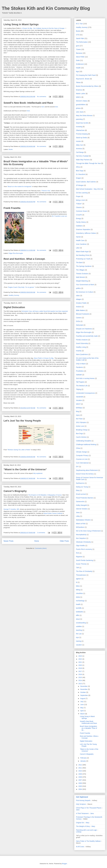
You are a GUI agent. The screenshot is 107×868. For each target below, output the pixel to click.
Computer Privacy (82, 455)
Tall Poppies (80, 382)
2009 (80, 774)
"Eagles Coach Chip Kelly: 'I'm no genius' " (21, 287)
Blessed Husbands (83, 314)
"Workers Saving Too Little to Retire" (19, 450)
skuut (78, 619)
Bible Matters (81, 310)
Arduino (79, 307)
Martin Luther (81, 94)
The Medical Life (82, 386)
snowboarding (81, 623)
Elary (78, 490)
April (82, 711)
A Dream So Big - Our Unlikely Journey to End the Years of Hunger (43, 28)
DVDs (78, 321)
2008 (80, 777)
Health (78, 68)
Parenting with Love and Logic (86, 830)
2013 (80, 684)
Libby (78, 516)
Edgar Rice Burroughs (16, 253)
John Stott (80, 112)
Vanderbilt (79, 397)
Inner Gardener (81, 244)
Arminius (79, 149)
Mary (88, 823)
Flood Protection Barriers (85, 498)
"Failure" (79, 204)
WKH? (78, 404)
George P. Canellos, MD (11, 509)
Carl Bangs (80, 152)
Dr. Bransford (81, 174)
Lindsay (79, 832)
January (83, 761)
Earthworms (80, 483)
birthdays (79, 408)
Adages (79, 299)
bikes (78, 586)
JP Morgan (80, 185)
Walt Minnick (80, 277)
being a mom (81, 200)
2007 (80, 780)
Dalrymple (80, 325)
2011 (80, 768)
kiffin (78, 615)
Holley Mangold (81, 505)
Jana (78, 810)
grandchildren (81, 105)
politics (78, 288)
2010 (80, 771)
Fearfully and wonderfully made (87, 336)
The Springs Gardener (84, 266)
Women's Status (82, 101)
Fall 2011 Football (82, 156)
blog (77, 411)
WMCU (79, 97)
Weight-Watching (82, 281)
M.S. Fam (79, 24)
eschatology (80, 601)
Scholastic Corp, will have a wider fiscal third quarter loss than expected (45, 311)
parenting (79, 119)
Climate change (81, 452)
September (84, 695)
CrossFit (79, 215)
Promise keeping (82, 134)
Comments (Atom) (41, 548)
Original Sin (80, 823)
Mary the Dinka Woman (84, 116)
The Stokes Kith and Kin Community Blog (46, 8)
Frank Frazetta (12, 208)
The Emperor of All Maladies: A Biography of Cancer (45, 495)
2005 (80, 786)
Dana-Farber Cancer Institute (53, 513)
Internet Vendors (82, 509)
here (43, 107)
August (83, 698)
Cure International (82, 463)
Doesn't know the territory (85, 474)
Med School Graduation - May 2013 (88, 189)
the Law (79, 634)
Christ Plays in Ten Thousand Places (89, 808)
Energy (78, 218)
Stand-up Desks (82, 138)
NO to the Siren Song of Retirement (88, 531)
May (82, 708)
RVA (78, 553)
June (82, 705)
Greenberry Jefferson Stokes (86, 233)
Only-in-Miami (81, 364)
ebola (78, 597)
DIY (77, 467)
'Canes (78, 49)
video (78, 296)
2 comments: (41, 533)
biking (78, 590)
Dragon (79, 178)
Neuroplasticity (81, 535)
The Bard (79, 263)
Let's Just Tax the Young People (22, 421)
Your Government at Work (85, 285)
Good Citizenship (82, 343)
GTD (78, 35)
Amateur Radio (81, 303)
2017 (80, 671)
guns (78, 46)
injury (78, 415)
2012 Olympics (81, 422)
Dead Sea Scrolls (82, 123)
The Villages (80, 270)
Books (11, 149)
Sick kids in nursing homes (85, 378)
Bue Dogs (79, 433)
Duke (78, 60)
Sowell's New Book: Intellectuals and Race (28, 103)
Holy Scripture (81, 804)
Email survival (81, 494)
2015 (80, 677)
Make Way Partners (83, 160)
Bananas (79, 53)
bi (77, 582)
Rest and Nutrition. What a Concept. (24, 259)
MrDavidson (80, 527)
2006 (80, 783)
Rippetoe (79, 557)
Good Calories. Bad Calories (86, 182)
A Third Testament (82, 813)
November (84, 689)
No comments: (42, 97)
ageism (79, 579)
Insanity (79, 351)
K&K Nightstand (82, 797)
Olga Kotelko (80, 546)
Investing (79, 127)
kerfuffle (79, 608)
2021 (80, 662)
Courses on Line (82, 459)
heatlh (78, 604)
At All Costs (80, 847)
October (83, 692)
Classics (79, 207)
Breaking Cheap (82, 430)
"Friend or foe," (46, 191)
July (82, 702)
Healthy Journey (14, 295)
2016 (80, 674)
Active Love (80, 426)
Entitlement (80, 64)
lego (77, 71)
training (79, 641)
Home (37, 541)
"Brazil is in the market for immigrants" (20, 186)
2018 (80, 668)
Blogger (64, 864)
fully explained (38, 473)
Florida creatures (82, 340)
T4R (77, 568)
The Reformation (82, 42)
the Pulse (79, 419)
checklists (79, 593)
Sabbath (79, 375)
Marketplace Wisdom (83, 520)
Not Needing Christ (83, 255)
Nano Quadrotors (82, 354)
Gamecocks (80, 502)
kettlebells (79, 612)
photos (78, 108)
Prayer (78, 196)
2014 (80, 680)
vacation (79, 645)
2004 (80, 789)
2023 (80, 656)
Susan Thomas (81, 564)
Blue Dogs (80, 171)
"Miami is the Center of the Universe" (25, 469)
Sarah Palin (80, 38)
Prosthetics (80, 371)
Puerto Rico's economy (84, 549)
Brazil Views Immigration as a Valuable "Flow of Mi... (88, 728)
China (78, 448)
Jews (78, 512)
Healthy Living (81, 347)
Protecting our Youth (83, 259)
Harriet (78, 237)
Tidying (79, 389)
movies (78, 141)
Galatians (79, 226)
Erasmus (79, 90)
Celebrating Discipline (84, 441)
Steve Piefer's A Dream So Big (44, 358)
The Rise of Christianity (84, 571)
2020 (80, 665)
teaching (79, 630)
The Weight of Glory (83, 826)
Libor (78, 248)
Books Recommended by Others (87, 86)
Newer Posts (8, 541)
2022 (80, 659)
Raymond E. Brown (83, 79)
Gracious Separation (83, 229)
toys (77, 637)
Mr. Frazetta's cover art (59, 216)
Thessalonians (81, 575)
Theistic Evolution (82, 274)
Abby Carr (80, 145)
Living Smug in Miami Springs (21, 24)
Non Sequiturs (81, 538)
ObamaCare (80, 130)
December (84, 686)
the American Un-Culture (85, 292)
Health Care (80, 240)
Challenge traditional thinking (86, 444)
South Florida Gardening (85, 560)
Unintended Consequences (85, 393)
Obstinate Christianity (83, 542)
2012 (80, 765)
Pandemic (79, 367)
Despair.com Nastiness (84, 329)
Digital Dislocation (14, 307)
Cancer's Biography (15, 491)
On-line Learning (82, 193)
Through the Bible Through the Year (88, 163)
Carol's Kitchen (81, 437)
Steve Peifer (80, 57)
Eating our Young (82, 487)
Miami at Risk (81, 524)
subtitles (79, 626)
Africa (78, 167)
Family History (81, 222)
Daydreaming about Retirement (87, 470)
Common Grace (82, 211)
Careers (79, 318)
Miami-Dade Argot (82, 252)
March (83, 714)
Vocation (79, 400)
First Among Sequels (83, 800)
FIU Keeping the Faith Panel (86, 75)
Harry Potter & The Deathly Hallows (88, 841)
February (84, 758)
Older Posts (64, 541)
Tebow (78, 82)
